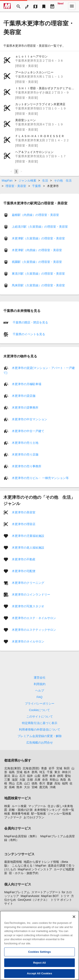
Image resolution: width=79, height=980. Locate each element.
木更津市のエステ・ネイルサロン (34, 618)
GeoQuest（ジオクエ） (33, 900)
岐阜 (53, 776)
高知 (57, 783)
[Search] (19, 6)
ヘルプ (40, 691)
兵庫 (37, 780)
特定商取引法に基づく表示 (40, 723)
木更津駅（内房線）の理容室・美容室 (37, 250)
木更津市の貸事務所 (25, 408)
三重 (7, 780)
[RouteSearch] (27, 6)
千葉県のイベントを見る (28, 334)
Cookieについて (40, 710)
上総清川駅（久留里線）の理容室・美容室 (40, 226)
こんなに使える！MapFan (29, 866)
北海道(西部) (31, 768)
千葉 (50, 772)
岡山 (12, 783)
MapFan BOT (50, 896)
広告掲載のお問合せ (40, 742)
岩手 (52, 768)
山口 (27, 783)
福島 (12, 772)
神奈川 (66, 772)
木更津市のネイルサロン (28, 641)
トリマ (65, 896)
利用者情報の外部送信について (40, 729)
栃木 (27, 772)
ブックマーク (13, 817)
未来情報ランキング (47, 810)
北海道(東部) (13, 768)
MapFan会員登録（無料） (21, 836)
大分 (27, 787)
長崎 (12, 787)
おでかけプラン (34, 817)
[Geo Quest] (61, 6)
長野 (45, 776)
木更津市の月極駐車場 (27, 384)
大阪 (22, 780)
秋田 (67, 768)
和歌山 (54, 780)
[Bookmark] (44, 6)
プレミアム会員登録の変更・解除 (40, 736)
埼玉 (42, 772)
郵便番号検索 (21, 814)
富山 (15, 776)
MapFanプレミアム (17, 892)
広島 (19, 783)
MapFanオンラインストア (35, 869)
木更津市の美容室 (24, 512)
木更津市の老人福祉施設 (28, 548)
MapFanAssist (30, 896)
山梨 (37, 776)
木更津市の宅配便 (24, 571)
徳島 (35, 783)
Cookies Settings (40, 953)
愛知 (68, 776)
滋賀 (15, 780)
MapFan (7, 180)
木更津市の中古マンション (29, 419)
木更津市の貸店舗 (24, 396)
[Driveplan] (52, 6)
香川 (42, 783)
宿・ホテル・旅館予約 (24, 873)
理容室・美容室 (16, 186)
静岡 (60, 776)
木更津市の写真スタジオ (28, 606)
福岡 (65, 783)
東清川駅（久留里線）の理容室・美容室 (38, 273)
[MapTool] (35, 6)
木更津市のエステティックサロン (34, 630)
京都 (30, 780)
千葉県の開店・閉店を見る (30, 322)
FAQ (39, 697)
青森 (44, 768)
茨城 (19, 772)
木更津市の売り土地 (25, 443)
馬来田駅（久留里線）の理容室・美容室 (38, 285)
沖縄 (53, 787)
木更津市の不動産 (24, 559)
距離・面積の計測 (21, 810)
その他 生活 (63, 180)
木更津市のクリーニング (28, 583)
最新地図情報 (13, 862)
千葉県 (36, 186)
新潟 (7, 776)
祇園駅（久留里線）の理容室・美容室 (37, 262)
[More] (72, 6)
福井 (30, 776)
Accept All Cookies (40, 975)
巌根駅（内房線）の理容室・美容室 (35, 215)
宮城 (59, 768)
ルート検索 (19, 806)
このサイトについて (40, 717)
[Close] (74, 918)
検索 (7, 806)
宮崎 (35, 787)
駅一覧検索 (39, 814)
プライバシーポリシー (40, 704)
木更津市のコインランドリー (31, 594)
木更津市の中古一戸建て (28, 431)
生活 (45, 180)
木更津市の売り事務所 (27, 466)
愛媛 (50, 783)
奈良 (45, 780)
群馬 (35, 772)
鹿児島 (44, 787)
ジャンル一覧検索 (59, 814)
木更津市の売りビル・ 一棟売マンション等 (40, 478)
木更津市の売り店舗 (25, 454)
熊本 (19, 787)
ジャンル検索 (27, 180)
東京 (57, 772)
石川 (22, 776)
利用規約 (40, 684)
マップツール (37, 806)
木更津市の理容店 (24, 524)
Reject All (39, 964)
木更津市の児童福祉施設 (28, 536)
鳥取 (63, 780)
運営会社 (40, 678)
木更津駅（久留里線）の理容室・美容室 (38, 238)
